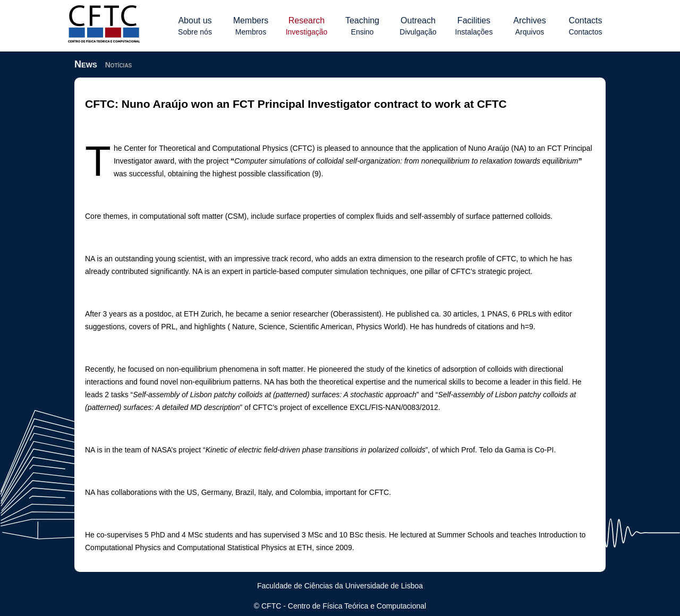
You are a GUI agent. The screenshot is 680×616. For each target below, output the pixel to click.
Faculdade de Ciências (295, 586)
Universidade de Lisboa (384, 586)
